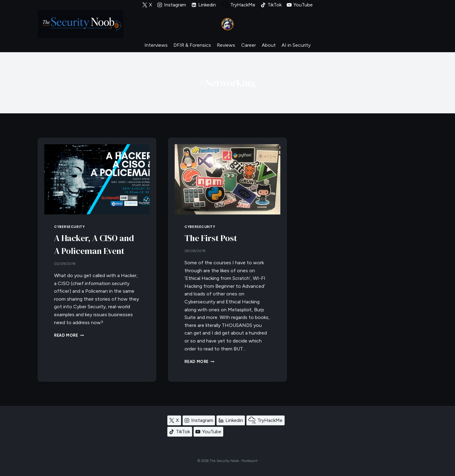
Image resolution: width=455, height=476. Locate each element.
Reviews (226, 45)
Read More (69, 335)
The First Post (211, 238)
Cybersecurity (69, 227)
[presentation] (97, 179)
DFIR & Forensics (192, 45)
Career (249, 45)
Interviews (156, 45)
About (269, 45)
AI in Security (296, 45)
